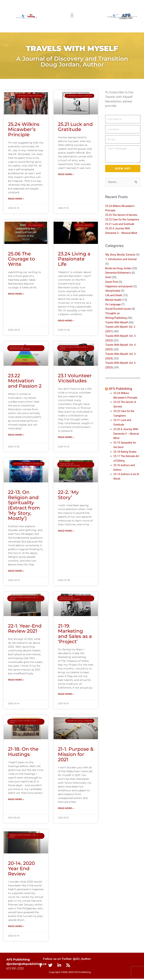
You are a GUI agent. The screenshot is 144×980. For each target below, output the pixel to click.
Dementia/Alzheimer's (119, 282)
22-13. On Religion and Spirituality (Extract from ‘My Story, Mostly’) (24, 506)
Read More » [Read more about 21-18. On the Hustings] (16, 800)
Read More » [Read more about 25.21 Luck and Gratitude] (66, 174)
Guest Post (112, 291)
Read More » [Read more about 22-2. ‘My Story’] (66, 531)
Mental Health (114, 309)
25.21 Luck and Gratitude (75, 127)
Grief (108, 287)
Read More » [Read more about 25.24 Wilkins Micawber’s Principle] (16, 199)
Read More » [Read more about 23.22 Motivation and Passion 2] (16, 435)
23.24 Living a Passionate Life (74, 259)
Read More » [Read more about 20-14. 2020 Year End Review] (16, 927)
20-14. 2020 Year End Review (21, 870)
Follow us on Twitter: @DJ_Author (65, 960)
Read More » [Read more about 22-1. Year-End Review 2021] (16, 681)
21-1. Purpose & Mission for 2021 (76, 755)
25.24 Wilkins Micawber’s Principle (24, 129)
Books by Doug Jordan (119, 277)
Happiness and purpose (120, 295)
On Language (113, 313)
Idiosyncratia (113, 300)
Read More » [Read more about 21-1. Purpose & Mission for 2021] (66, 809)
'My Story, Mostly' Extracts (121, 259)
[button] (72, 15)
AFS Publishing (121, 398)
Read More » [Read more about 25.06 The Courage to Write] (16, 294)
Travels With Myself (117, 332)
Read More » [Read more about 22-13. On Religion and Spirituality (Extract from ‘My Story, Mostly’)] (16, 572)
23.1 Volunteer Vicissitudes (75, 379)
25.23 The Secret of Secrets (122, 215)
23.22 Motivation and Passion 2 (25, 381)
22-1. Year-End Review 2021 (25, 629)
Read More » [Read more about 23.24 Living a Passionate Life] (66, 321)
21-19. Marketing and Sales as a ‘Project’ (75, 634)
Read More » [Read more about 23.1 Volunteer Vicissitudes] (66, 438)
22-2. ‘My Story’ (68, 495)
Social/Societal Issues (119, 318)
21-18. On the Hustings (23, 753)
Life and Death (114, 305)
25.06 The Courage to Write (22, 259)
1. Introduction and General (122, 268)
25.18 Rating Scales (125, 461)
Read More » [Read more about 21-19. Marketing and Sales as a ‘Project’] (66, 695)
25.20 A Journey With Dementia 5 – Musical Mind (127, 443)
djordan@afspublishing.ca (26, 965)
